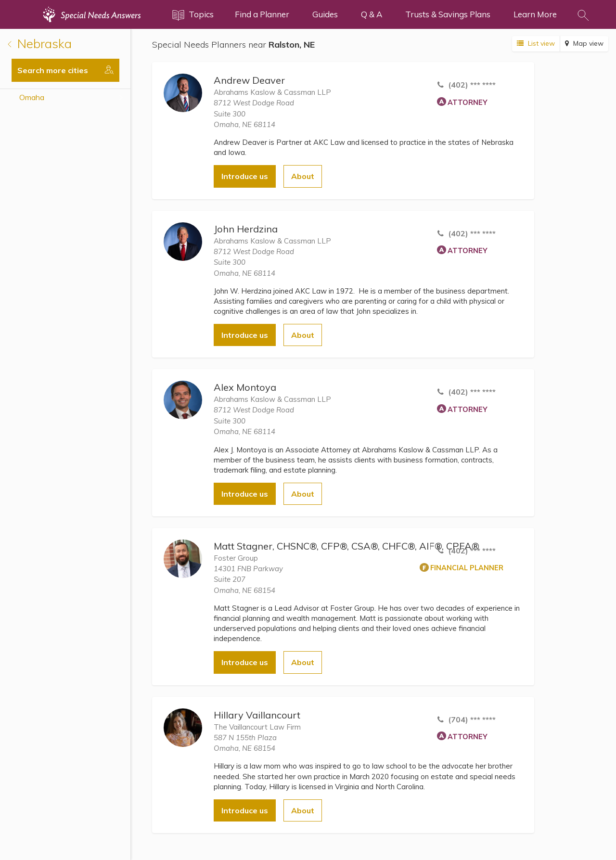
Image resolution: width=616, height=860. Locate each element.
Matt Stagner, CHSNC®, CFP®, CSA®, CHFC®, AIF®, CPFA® (346, 546)
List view (536, 43)
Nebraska (40, 44)
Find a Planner (262, 14)
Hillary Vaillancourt (257, 715)
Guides (325, 14)
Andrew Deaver (249, 80)
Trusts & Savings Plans (448, 14)
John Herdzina (246, 229)
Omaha (32, 97)
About (303, 176)
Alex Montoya (245, 387)
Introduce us (245, 176)
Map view (584, 43)
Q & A (372, 14)
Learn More (535, 14)
